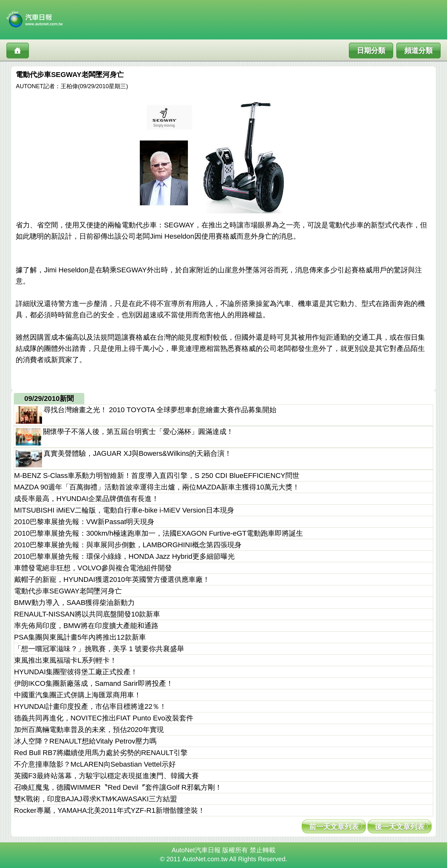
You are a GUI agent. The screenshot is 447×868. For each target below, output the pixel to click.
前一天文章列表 (334, 827)
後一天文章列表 (400, 827)
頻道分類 (418, 51)
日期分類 (371, 51)
